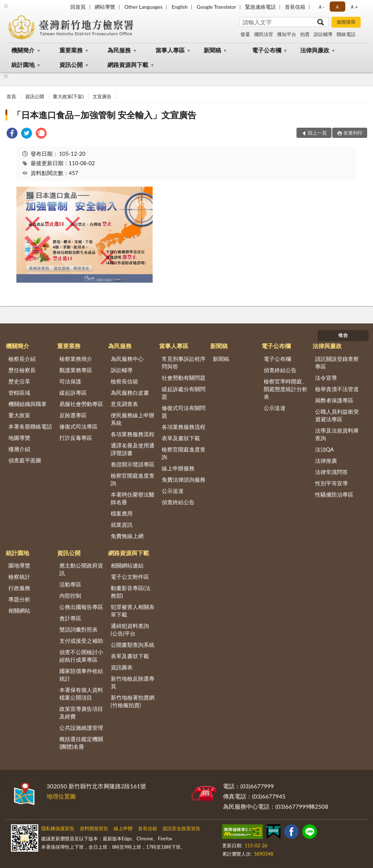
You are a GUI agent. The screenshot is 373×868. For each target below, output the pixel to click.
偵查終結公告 (178, 502)
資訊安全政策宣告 (181, 828)
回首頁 (78, 7)
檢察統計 (19, 577)
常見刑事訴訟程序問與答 (184, 363)
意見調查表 (124, 404)
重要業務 (71, 50)
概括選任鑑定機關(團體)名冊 (81, 743)
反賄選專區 (73, 415)
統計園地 (23, 65)
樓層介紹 (19, 449)
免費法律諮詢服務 (184, 479)
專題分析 (19, 599)
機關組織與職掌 (28, 404)
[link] (12, 134)
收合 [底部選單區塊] (343, 335)
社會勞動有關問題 (184, 378)
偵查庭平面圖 (25, 460)
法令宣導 (326, 378)
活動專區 (70, 584)
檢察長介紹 (22, 359)
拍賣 (305, 34)
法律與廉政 (315, 50)
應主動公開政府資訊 (81, 569)
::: (6, 5)
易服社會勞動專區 (81, 404)
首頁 (11, 96)
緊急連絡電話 (260, 7)
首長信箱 (295, 7)
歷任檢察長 (22, 370)
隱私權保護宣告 (58, 828)
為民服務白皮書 (130, 393)
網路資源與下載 (128, 65)
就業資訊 (122, 525)
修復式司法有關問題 (184, 412)
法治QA (325, 449)
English (180, 7)
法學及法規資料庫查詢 (337, 434)
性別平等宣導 (331, 483)
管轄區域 (19, 393)
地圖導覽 (19, 438)
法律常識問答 (331, 472)
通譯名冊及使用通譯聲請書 (133, 449)
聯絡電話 (346, 34)
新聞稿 (212, 50)
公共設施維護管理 (81, 728)
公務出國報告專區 (81, 607)
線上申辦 (123, 828)
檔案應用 (122, 513)
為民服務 (119, 50)
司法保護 (70, 381)
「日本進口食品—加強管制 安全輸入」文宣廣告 (104, 115)
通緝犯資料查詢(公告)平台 (130, 630)
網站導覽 (105, 7)
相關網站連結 (127, 565)
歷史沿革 (19, 381)
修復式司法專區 (78, 426)
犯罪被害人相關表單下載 (133, 611)
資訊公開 (71, 65)
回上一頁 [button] (317, 133)
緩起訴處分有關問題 (184, 393)
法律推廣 (326, 461)
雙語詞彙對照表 (78, 629)
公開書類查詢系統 (133, 645)
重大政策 (19, 415)
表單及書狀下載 (181, 438)
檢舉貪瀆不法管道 (337, 389)
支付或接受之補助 (81, 641)
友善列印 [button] (353, 133)
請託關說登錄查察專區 (337, 363)
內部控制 (70, 596)
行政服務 (19, 588)
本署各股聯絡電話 (30, 426)
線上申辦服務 (178, 468)
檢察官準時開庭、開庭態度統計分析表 (286, 389)
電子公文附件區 (130, 577)
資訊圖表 (122, 667)
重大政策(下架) (68, 96)
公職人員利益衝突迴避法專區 (337, 415)
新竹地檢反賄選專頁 (133, 682)
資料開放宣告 (94, 828)
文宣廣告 (102, 96)
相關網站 (19, 610)
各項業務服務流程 (133, 434)
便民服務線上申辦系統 (133, 419)
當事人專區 (170, 50)
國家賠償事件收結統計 (81, 675)
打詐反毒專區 (76, 438)
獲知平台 (287, 34)
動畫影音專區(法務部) (131, 592)
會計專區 (70, 618)
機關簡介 (23, 50)
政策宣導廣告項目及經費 (81, 712)
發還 (245, 34)
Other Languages (143, 7)
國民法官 (264, 34)
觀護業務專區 (76, 370)
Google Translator (216, 7)
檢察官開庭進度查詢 (133, 479)
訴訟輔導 (323, 34)
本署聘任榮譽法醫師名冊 (133, 498)
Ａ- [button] (321, 7)
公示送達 (173, 491)
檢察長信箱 (124, 381)
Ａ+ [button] (354, 7)
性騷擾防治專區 (334, 494)
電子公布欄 (267, 50)
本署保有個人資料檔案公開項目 (81, 694)
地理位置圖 (61, 796)
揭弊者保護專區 (334, 400)
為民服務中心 (127, 359)
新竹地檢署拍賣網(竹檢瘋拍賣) (133, 701)
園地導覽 (19, 565)
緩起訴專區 (73, 393)
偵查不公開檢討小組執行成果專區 (81, 656)
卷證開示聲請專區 (133, 464)
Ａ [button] (337, 7)
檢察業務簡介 (76, 359)
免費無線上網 (127, 536)
